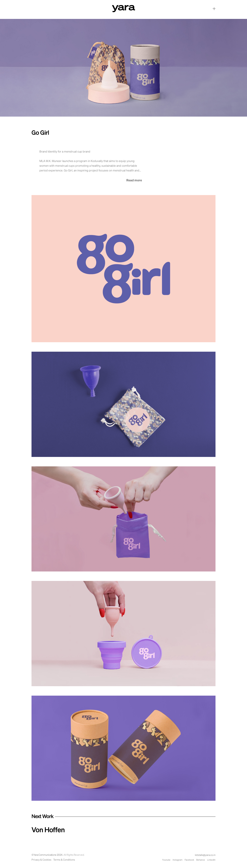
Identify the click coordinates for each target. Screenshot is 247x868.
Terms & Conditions (64, 860)
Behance (201, 860)
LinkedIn (211, 860)
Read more (134, 180)
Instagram (178, 860)
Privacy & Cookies (41, 860)
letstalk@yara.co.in (205, 855)
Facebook (189, 860)
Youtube (166, 860)
